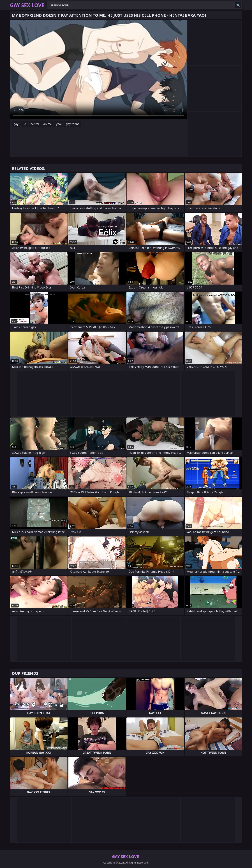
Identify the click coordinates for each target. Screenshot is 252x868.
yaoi (59, 124)
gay (16, 124)
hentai (35, 124)
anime (48, 124)
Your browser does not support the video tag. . (98, 69)
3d (24, 124)
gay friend (73, 124)
